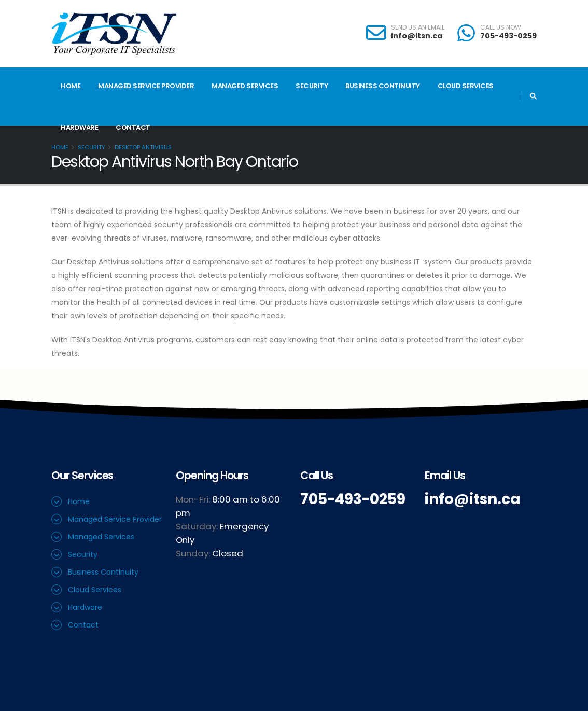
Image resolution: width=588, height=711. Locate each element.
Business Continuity (383, 86)
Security (312, 86)
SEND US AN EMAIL (418, 27)
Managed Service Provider (146, 86)
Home (71, 86)
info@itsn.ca (417, 36)
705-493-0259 (508, 36)
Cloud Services (466, 86)
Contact (133, 127)
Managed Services (245, 86)
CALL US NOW (501, 27)
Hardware (79, 127)
